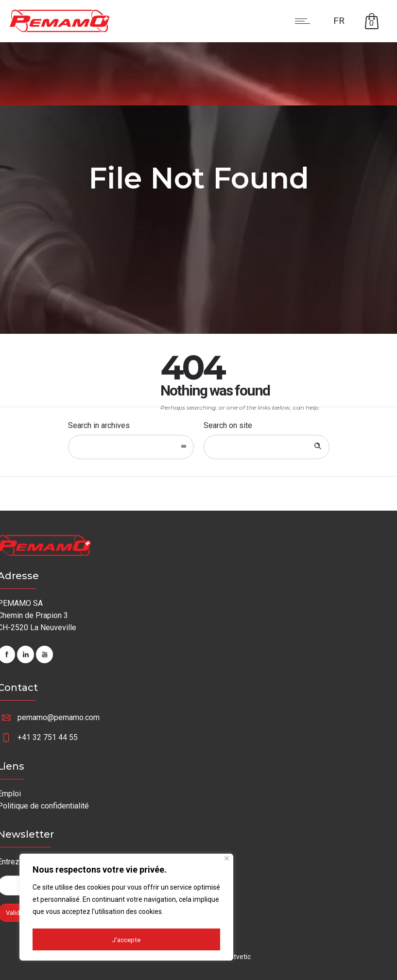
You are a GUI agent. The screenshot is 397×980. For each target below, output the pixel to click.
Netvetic (238, 957)
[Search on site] (267, 447)
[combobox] (131, 447)
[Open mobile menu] (305, 21)
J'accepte (126, 940)
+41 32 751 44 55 (48, 737)
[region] (126, 909)
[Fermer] (227, 861)
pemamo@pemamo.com (59, 717)
